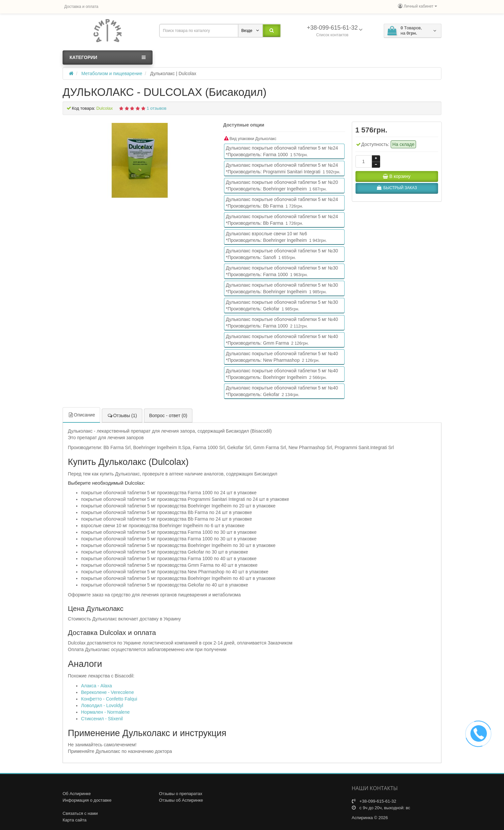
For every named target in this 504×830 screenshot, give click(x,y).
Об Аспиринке (77, 794)
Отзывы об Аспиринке (181, 800)
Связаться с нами (80, 813)
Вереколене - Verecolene (107, 692)
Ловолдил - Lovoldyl (102, 705)
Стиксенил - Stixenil (102, 719)
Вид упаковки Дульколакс (250, 139)
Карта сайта (74, 820)
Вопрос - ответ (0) (168, 415)
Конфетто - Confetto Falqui (109, 699)
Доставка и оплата (81, 7)
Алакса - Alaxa (97, 686)
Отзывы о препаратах (181, 794)
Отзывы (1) (122, 415)
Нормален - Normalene (105, 712)
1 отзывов (156, 108)
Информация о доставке (87, 800)
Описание (81, 415)
